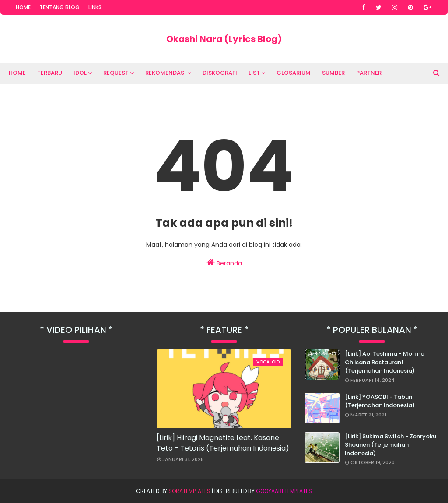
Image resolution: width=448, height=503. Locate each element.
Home (23, 7)
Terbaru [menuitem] (50, 73)
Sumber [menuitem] (333, 73)
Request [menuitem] (116, 73)
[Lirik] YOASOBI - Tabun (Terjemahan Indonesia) (380, 401)
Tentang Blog (59, 7)
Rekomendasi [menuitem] (166, 73)
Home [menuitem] (17, 73)
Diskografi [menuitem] (220, 73)
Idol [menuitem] (80, 73)
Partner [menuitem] (369, 73)
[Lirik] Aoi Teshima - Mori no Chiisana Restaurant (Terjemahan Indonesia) (385, 362)
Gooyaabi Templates (284, 491)
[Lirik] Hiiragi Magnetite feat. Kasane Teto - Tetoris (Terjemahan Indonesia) (223, 443)
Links (95, 7)
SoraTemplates (189, 491)
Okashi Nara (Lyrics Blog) (224, 39)
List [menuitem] (254, 73)
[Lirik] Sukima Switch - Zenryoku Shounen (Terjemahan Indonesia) (390, 445)
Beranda (224, 263)
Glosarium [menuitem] (294, 73)
